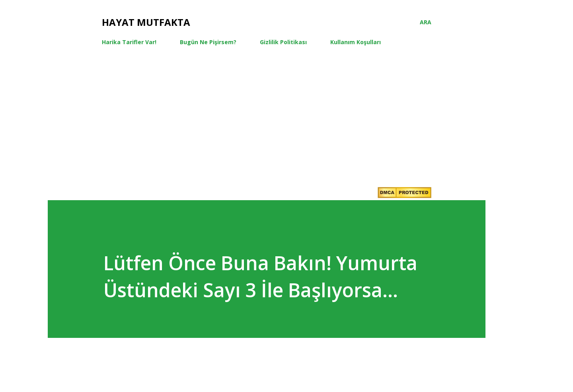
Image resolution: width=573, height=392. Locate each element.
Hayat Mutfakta (146, 22)
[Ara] (426, 22)
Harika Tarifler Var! (129, 42)
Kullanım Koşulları (356, 42)
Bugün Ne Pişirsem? (208, 42)
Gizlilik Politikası (283, 42)
